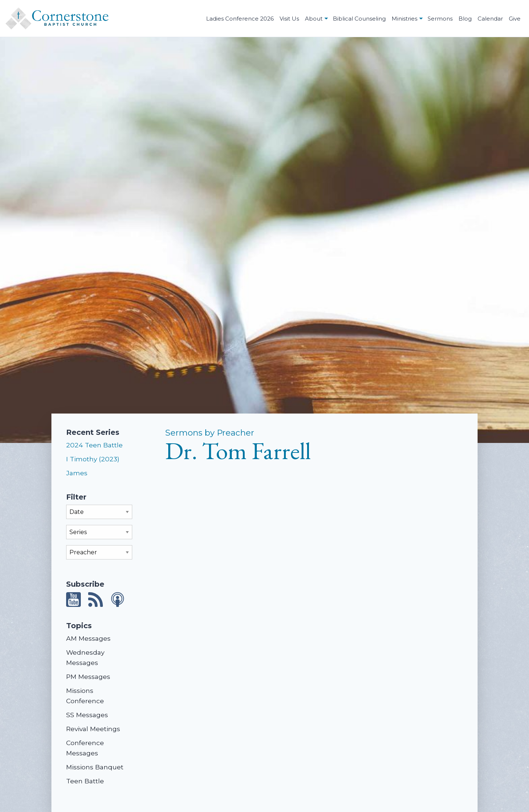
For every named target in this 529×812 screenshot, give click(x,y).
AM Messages (88, 638)
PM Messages (88, 677)
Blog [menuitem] (465, 19)
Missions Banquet (95, 767)
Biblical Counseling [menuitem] (359, 19)
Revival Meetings (93, 729)
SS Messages (87, 715)
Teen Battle (85, 781)
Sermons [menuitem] (440, 19)
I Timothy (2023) (93, 459)
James (77, 473)
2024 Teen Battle (94, 445)
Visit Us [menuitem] (289, 19)
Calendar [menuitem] (490, 19)
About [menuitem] (314, 19)
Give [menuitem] (515, 19)
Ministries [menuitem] (404, 19)
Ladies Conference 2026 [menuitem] (240, 19)
